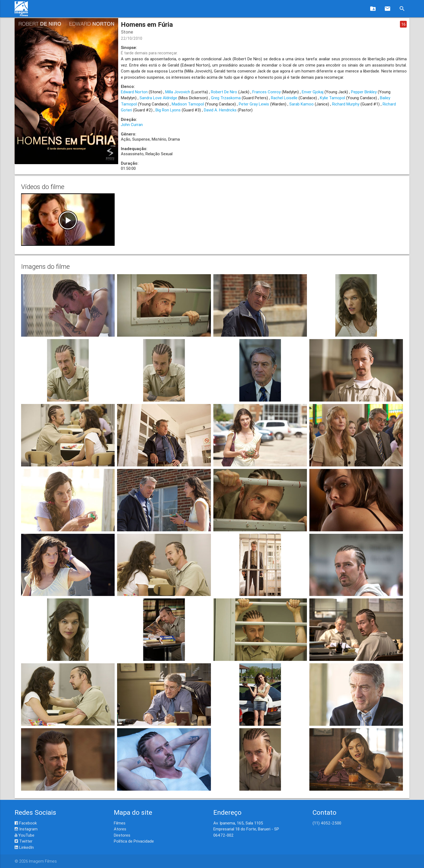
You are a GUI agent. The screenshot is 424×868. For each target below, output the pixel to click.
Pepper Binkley (364, 92)
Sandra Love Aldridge (158, 98)
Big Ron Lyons (168, 110)
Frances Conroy (266, 92)
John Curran (132, 125)
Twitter (24, 841)
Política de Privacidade (134, 841)
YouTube (24, 835)
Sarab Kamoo (302, 104)
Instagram (26, 829)
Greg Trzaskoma (226, 98)
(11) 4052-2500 (327, 823)
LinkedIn (24, 847)
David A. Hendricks (220, 110)
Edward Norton (134, 92)
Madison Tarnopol (188, 104)
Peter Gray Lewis (254, 104)
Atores (120, 829)
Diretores (122, 835)
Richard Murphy (346, 104)
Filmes (120, 823)
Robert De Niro (224, 92)
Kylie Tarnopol (332, 98)
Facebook (26, 823)
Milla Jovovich (178, 92)
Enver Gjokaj (313, 92)
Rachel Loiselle (284, 98)
